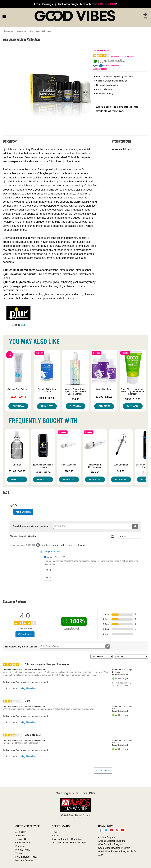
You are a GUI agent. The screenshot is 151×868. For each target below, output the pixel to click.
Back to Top (103, 771)
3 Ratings (115, 56)
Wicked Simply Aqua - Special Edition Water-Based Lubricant (75, 391)
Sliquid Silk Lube (104, 389)
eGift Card (21, 832)
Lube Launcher (121, 465)
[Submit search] (135, 526)
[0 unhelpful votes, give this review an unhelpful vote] (15, 689)
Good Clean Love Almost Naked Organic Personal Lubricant (133, 391)
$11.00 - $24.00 (104, 397)
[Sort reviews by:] (101, 657)
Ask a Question (100, 69)
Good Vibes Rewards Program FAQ (117, 851)
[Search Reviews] (75, 646)
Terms (19, 853)
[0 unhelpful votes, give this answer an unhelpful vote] (48, 577)
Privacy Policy (23, 850)
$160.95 (95, 472)
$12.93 (121, 471)
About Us (20, 835)
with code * (75, 4)
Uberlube (17, 465)
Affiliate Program (107, 837)
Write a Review (128, 56)
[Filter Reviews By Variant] (131, 657)
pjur (23, 325)
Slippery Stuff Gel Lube (18, 389)
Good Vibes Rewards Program (114, 848)
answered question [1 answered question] (111, 66)
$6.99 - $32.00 (43, 472)
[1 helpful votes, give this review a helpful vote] (7, 722)
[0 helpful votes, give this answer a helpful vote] (48, 570)
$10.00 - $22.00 (47, 398)
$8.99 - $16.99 (133, 399)
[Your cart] (145, 16)
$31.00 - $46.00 (17, 471)
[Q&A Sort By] (129, 536)
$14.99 (76, 399)
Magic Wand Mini (69, 465)
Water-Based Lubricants (41, 31)
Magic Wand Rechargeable (95, 466)
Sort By (113, 536)
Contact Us (21, 839)
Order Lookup (23, 843)
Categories (8, 31)
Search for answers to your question (31, 526)
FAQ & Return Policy (26, 857)
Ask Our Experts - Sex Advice (67, 839)
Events (56, 835)
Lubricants (22, 31)
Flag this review (28, 688)
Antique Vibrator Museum (111, 841)
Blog (54, 832)
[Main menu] (4, 16)
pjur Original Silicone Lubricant (43, 466)
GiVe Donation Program (111, 844)
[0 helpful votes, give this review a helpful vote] (7, 689)
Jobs (101, 855)
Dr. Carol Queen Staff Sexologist (69, 843)
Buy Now (18, 406)
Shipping (20, 846)
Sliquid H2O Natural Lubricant (47, 390)
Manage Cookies (24, 860)
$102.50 (69, 471)
